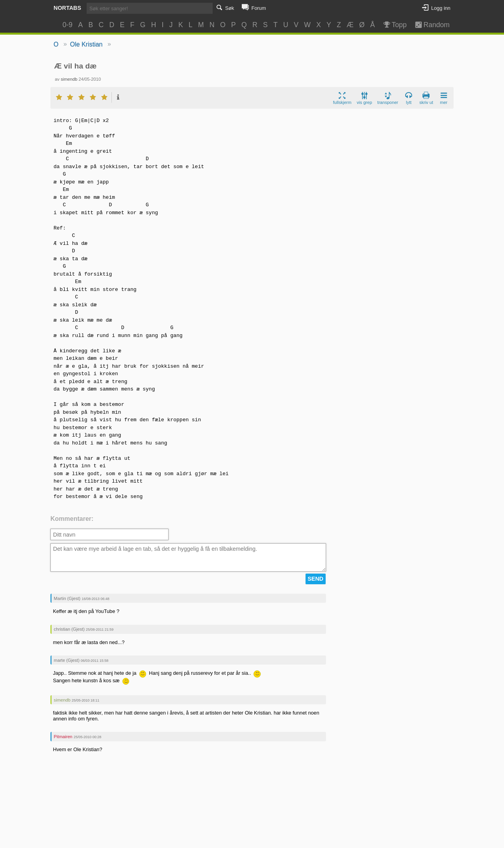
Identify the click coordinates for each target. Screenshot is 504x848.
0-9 (68, 25)
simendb (69, 79)
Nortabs (67, 8)
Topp (394, 25)
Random (429, 25)
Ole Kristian (86, 44)
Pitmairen (63, 737)
